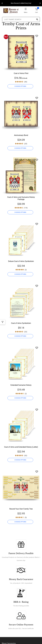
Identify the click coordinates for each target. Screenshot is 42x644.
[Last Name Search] (21, 19)
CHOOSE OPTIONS (20, 86)
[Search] (37, 20)
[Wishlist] (37, 36)
